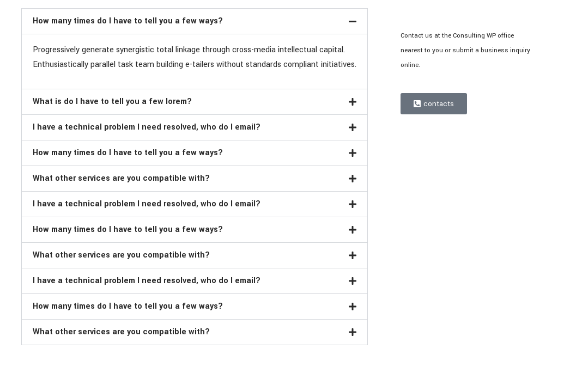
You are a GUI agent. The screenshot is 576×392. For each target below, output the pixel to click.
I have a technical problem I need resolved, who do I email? (147, 127)
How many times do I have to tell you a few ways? (128, 21)
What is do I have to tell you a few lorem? (112, 102)
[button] (195, 21)
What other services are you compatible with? (121, 178)
